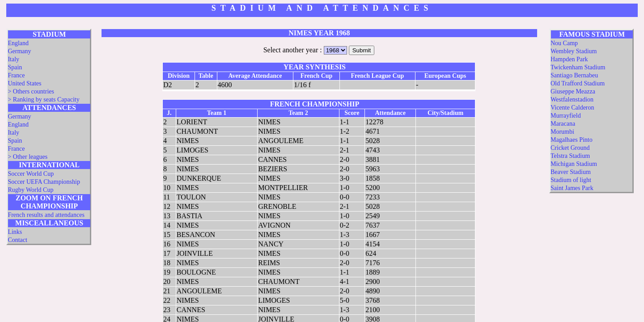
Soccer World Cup (31, 174)
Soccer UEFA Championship (44, 182)
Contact (17, 240)
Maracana (563, 124)
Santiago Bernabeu (574, 75)
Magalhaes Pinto (572, 140)
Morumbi (562, 132)
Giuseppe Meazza (573, 91)
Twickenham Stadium (578, 67)
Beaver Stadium (571, 172)
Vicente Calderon (572, 108)
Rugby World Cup (30, 190)
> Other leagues (28, 157)
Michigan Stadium (574, 164)
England (18, 43)
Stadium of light (571, 180)
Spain (15, 67)
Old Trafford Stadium (578, 83)
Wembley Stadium (574, 51)
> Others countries (31, 91)
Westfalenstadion (572, 100)
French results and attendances (46, 215)
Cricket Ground (570, 148)
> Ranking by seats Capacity (43, 100)
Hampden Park (569, 59)
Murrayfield (566, 116)
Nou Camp (564, 43)
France (16, 75)
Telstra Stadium (570, 156)
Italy (13, 59)
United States (24, 83)
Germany (19, 51)
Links (15, 232)
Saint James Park (572, 188)
